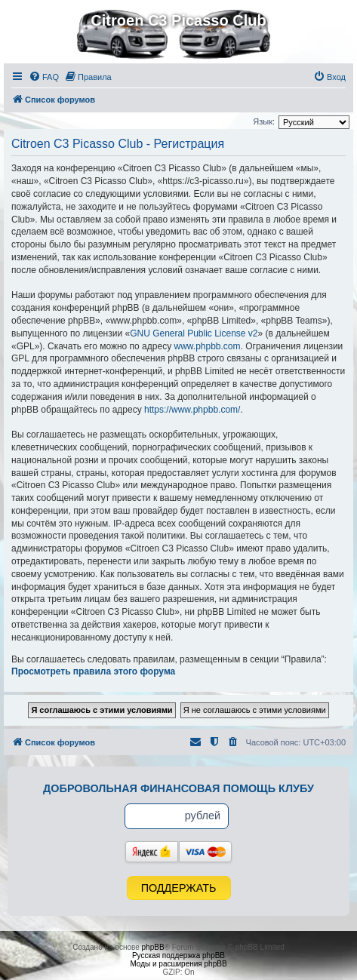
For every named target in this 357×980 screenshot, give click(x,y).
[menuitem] (44, 77)
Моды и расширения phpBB (178, 964)
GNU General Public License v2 (194, 333)
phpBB (153, 947)
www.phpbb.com (207, 346)
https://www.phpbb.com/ (192, 410)
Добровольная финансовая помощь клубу (178, 788)
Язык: (264, 121)
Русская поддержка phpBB (178, 955)
